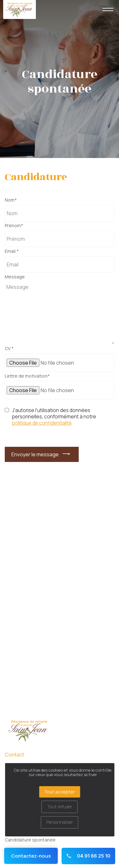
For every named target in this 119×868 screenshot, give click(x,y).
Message (15, 277)
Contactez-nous (31, 856)
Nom (11, 200)
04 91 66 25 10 (88, 856)
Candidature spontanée (30, 840)
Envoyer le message (35, 454)
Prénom (14, 226)
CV (9, 349)
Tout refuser (60, 807)
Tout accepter (60, 792)
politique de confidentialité (42, 423)
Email (12, 251)
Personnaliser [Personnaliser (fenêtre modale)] (60, 822)
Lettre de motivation (27, 376)
